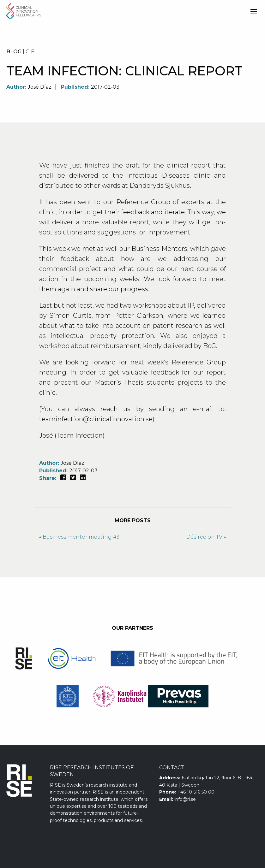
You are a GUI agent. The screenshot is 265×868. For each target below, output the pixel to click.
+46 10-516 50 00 (196, 792)
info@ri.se (185, 799)
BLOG (14, 52)
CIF (30, 52)
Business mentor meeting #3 (81, 537)
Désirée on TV (204, 537)
